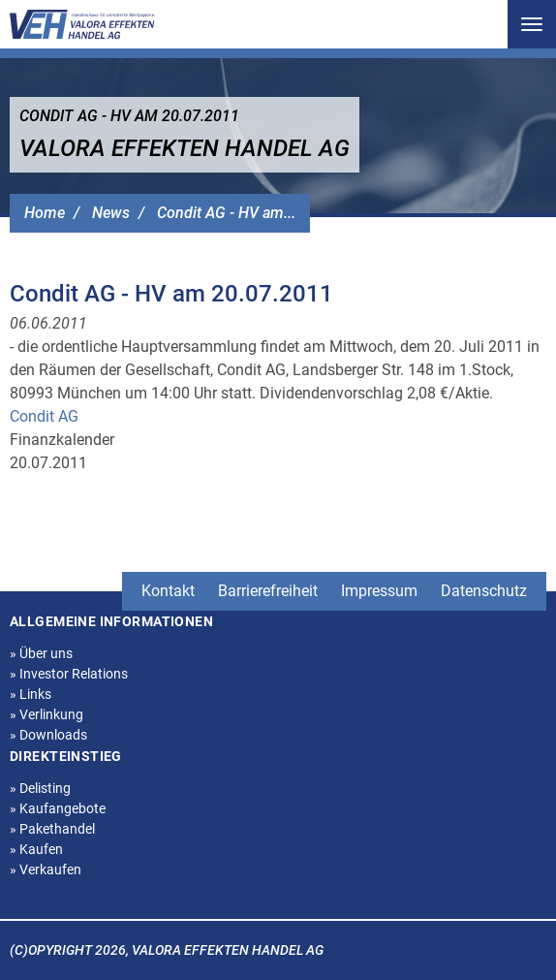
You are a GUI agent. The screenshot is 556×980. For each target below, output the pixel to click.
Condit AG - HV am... (226, 213)
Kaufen (36, 849)
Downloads (48, 735)
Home (45, 213)
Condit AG (44, 416)
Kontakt (168, 591)
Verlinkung (46, 714)
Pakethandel (52, 829)
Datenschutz (484, 591)
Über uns (41, 653)
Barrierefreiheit (268, 591)
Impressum (379, 591)
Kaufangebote (58, 808)
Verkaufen (46, 869)
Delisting (40, 788)
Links (31, 694)
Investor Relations (69, 674)
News (111, 213)
